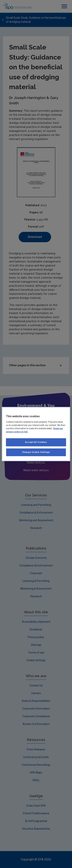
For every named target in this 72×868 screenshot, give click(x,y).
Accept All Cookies (36, 442)
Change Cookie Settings (36, 452)
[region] (36, 434)
